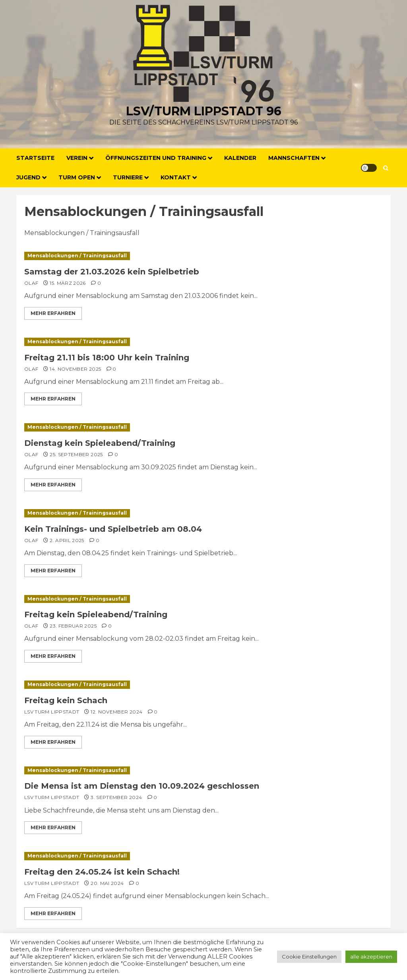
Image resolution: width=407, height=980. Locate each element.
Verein (77, 158)
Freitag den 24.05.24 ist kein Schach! (102, 872)
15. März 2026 (68, 283)
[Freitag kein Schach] (203, 685)
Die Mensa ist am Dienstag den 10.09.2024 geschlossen (142, 786)
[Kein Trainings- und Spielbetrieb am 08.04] (203, 513)
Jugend (28, 177)
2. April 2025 (67, 540)
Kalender (240, 158)
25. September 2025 (76, 454)
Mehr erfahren (53, 313)
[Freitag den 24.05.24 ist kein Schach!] (203, 856)
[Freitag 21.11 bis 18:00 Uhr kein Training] (203, 342)
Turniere (128, 177)
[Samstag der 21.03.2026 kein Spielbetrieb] (203, 256)
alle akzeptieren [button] (371, 957)
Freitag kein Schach (66, 700)
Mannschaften (294, 158)
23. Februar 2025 (73, 626)
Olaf (31, 283)
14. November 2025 (75, 369)
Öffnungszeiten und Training (156, 158)
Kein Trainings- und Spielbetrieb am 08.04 (113, 529)
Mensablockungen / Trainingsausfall (77, 256)
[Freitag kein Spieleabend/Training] (203, 599)
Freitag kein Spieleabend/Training (96, 614)
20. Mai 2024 (107, 883)
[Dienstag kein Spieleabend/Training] (203, 427)
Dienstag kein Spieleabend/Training (100, 443)
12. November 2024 (116, 712)
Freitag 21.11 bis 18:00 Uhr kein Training (107, 358)
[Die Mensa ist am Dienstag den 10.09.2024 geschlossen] (203, 771)
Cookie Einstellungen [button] (309, 957)
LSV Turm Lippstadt (52, 712)
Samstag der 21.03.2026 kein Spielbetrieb (112, 272)
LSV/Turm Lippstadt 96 (204, 111)
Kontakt (176, 177)
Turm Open (77, 177)
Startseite (35, 158)
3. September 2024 (116, 797)
